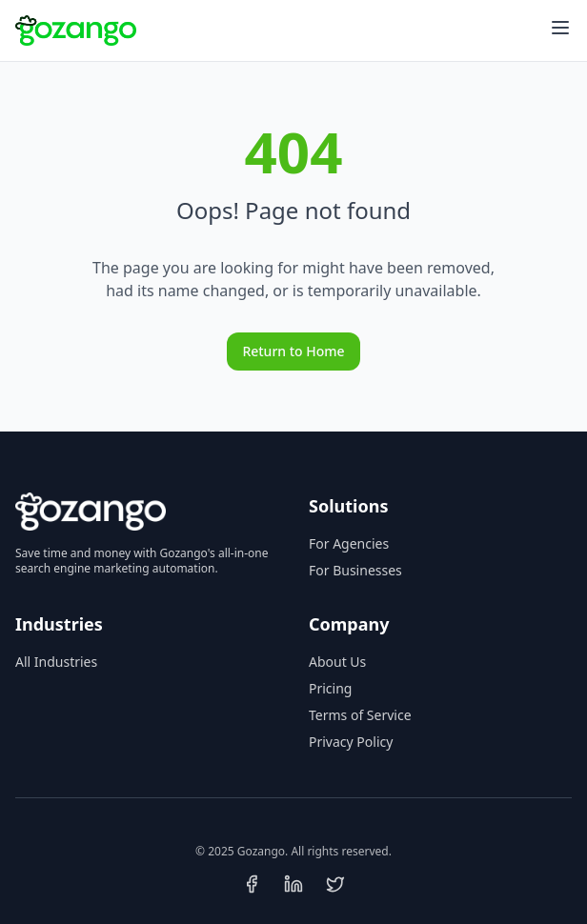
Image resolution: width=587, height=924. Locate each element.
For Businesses (355, 570)
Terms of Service (360, 715)
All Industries (56, 662)
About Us (337, 662)
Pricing (330, 688)
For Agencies (349, 543)
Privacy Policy (351, 742)
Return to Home (293, 351)
